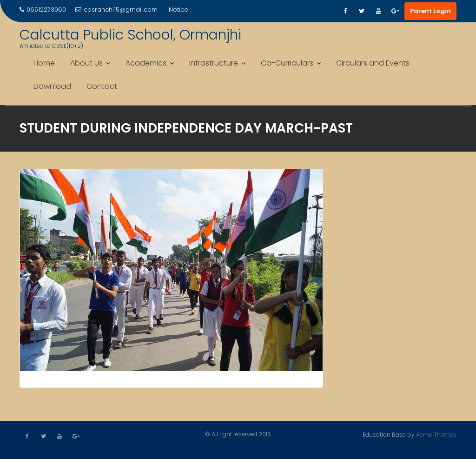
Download (52, 86)
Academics (146, 63)
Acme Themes (436, 434)
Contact (102, 86)
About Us (86, 63)
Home (44, 63)
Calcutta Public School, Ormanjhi (130, 35)
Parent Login (430, 11)
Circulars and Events (373, 63)
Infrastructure (214, 63)
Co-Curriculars (287, 63)
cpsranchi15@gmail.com (116, 10)
